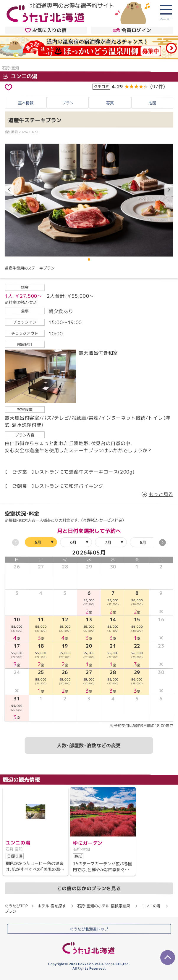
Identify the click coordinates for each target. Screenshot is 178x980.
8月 (143, 542)
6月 (73, 542)
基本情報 (26, 103)
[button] (169, 190)
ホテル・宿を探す (52, 906)
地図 (152, 103)
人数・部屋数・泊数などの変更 (89, 745)
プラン (68, 103)
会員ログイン (132, 30)
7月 (108, 542)
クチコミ (101, 87)
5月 (38, 542)
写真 (110, 103)
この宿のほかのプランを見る (89, 888)
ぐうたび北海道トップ (89, 929)
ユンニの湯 (20, 76)
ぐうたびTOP (16, 906)
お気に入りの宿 (46, 30)
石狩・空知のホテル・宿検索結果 (104, 906)
